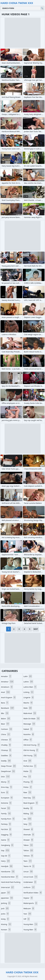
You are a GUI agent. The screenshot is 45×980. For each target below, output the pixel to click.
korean (6, 930)
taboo (28, 845)
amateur (7, 682)
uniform (29, 887)
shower (28, 840)
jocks (5, 914)
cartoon (7, 729)
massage (30, 724)
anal (6, 692)
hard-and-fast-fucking (11, 883)
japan (6, 893)
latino (28, 682)
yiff (27, 919)
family (6, 813)
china (6, 734)
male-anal (30, 713)
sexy (28, 824)
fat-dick (6, 829)
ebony (6, 782)
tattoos (28, 856)
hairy (6, 861)
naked (28, 729)
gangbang (7, 845)
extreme (6, 803)
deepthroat (8, 771)
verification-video (33, 893)
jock (5, 908)
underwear (30, 882)
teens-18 (29, 866)
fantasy (6, 824)
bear (5, 724)
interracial (8, 887)
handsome (8, 871)
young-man (31, 924)
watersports (31, 903)
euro (5, 792)
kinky (5, 919)
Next (36, 629)
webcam (29, 908)
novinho (29, 734)
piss (27, 777)
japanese (7, 898)
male (28, 708)
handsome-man (10, 877)
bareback (8, 708)
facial (6, 808)
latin (28, 676)
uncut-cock (31, 877)
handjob (7, 866)
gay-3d (6, 856)
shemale (29, 835)
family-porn (8, 819)
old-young (30, 755)
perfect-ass (30, 766)
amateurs (7, 687)
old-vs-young (31, 750)
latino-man (30, 687)
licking (29, 692)
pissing (28, 782)
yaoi (28, 914)
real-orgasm (31, 803)
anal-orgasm (8, 697)
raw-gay (29, 798)
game (5, 840)
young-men (30, 930)
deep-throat (9, 766)
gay (5, 850)
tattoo (28, 850)
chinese (6, 740)
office (28, 740)
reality (28, 808)
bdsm (6, 719)
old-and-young (32, 745)
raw (28, 792)
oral (28, 761)
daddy (6, 761)
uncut (28, 871)
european (7, 798)
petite (28, 771)
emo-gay (7, 787)
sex (28, 819)
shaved (28, 829)
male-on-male (32, 719)
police (28, 787)
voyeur (28, 898)
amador (6, 676)
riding (28, 813)
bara (5, 703)
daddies (6, 755)
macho (28, 703)
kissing (6, 924)
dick (6, 777)
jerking (6, 903)
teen (28, 861)
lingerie (29, 697)
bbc (5, 713)
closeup (6, 750)
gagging (7, 835)
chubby (6, 745)
